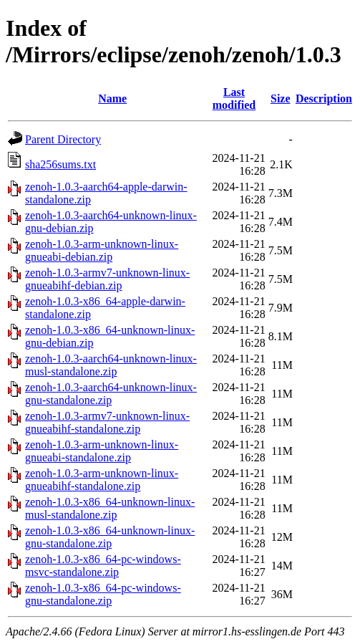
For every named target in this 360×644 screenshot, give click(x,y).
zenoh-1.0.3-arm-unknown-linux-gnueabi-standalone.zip (102, 451)
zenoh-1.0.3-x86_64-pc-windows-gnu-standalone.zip (103, 594)
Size (281, 98)
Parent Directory (63, 139)
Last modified (234, 98)
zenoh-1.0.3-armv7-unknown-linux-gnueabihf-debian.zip (107, 279)
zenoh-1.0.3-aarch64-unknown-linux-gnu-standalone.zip (111, 394)
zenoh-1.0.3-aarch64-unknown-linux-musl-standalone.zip (111, 365)
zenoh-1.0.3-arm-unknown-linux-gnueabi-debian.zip (102, 250)
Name (112, 98)
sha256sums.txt (60, 164)
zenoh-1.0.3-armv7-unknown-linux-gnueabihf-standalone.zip (107, 422)
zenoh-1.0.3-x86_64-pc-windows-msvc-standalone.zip (103, 566)
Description (324, 98)
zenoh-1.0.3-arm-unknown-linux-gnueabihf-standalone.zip (102, 480)
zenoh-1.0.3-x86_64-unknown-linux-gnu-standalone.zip (110, 537)
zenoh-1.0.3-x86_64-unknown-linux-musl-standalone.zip (110, 508)
